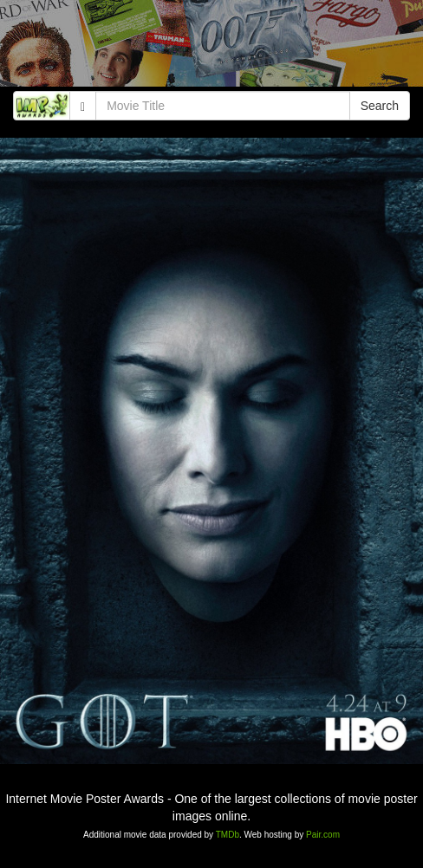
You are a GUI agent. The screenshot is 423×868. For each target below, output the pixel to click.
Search (380, 106)
